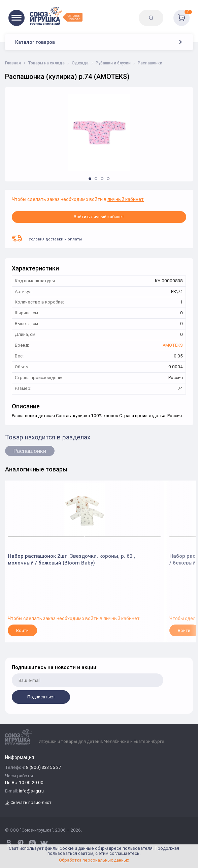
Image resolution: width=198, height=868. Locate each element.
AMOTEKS (173, 345)
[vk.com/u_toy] (44, 843)
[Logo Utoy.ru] (56, 16)
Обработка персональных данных (94, 860)
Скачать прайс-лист (28, 803)
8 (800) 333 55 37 (43, 768)
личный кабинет (126, 199)
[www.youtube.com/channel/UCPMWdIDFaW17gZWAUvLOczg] (32, 843)
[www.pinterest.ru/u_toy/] (9, 843)
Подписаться (41, 697)
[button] (90, 179)
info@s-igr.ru (31, 791)
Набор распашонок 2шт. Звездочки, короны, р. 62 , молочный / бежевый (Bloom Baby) (72, 559)
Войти (22, 630)
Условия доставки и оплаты (47, 238)
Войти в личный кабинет (99, 217)
